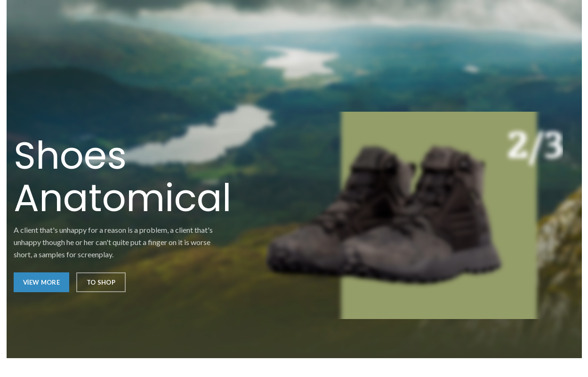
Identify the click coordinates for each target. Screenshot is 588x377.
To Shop (101, 282)
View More (41, 282)
